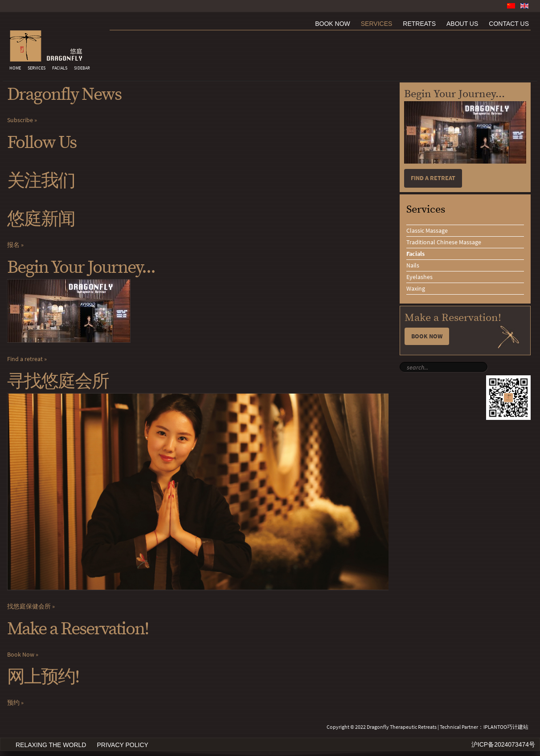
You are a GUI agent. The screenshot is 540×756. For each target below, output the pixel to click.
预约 (13, 703)
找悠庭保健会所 (29, 606)
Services (37, 68)
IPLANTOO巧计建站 (506, 727)
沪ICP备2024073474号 (503, 744)
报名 (13, 245)
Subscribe (20, 120)
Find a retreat (25, 359)
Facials (60, 68)
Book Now (21, 655)
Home (15, 68)
